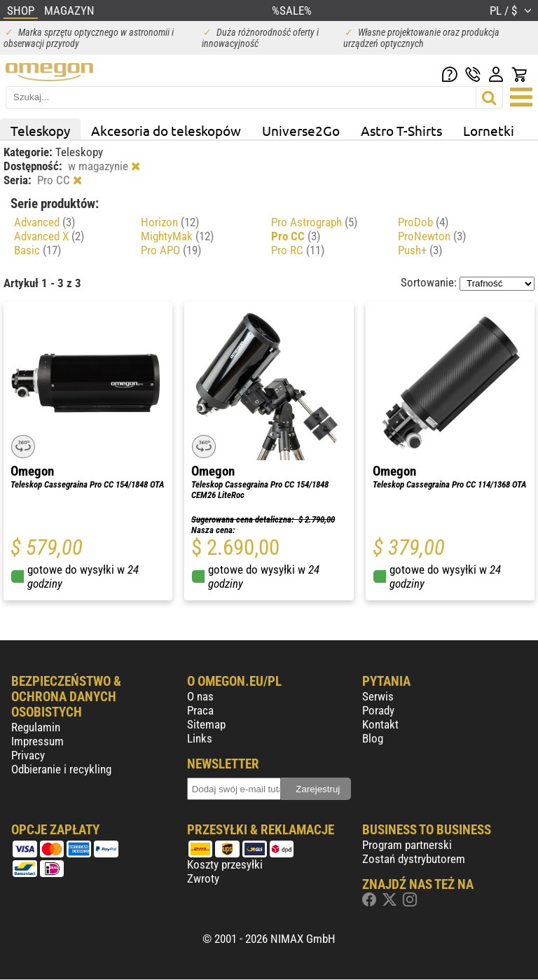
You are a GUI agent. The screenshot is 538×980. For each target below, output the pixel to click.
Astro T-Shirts (401, 130)
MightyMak (177, 236)
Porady (378, 710)
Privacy (28, 755)
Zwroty (203, 878)
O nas (200, 696)
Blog (373, 738)
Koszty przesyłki (225, 864)
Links (200, 738)
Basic (37, 250)
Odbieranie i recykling (61, 769)
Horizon (170, 222)
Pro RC (298, 250)
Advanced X (49, 236)
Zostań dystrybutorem (414, 859)
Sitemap (206, 724)
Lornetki (489, 130)
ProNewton (432, 236)
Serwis (378, 696)
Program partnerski (407, 845)
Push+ (420, 250)
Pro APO (171, 250)
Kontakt (380, 724)
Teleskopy (40, 130)
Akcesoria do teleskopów (166, 130)
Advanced (44, 222)
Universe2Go (301, 130)
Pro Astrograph (314, 222)
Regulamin (36, 727)
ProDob (423, 222)
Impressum (37, 741)
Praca (200, 710)
